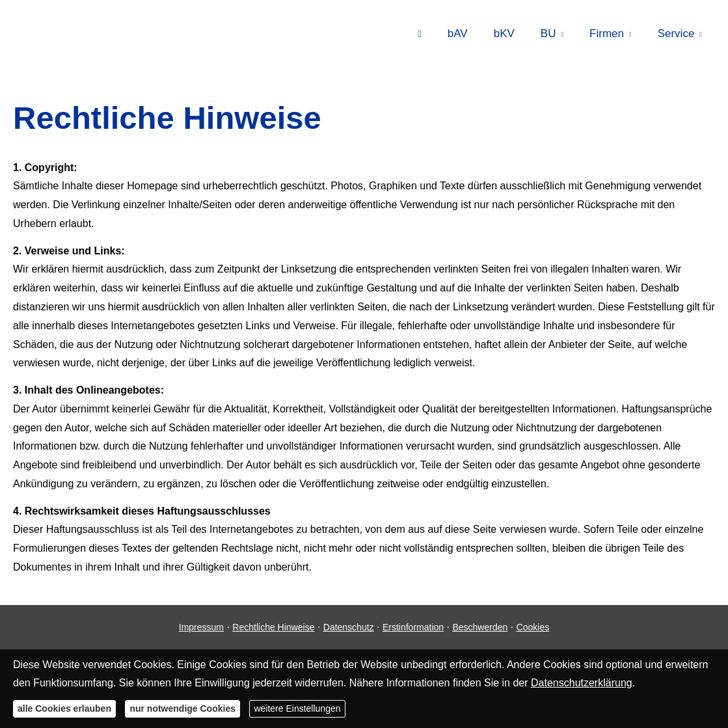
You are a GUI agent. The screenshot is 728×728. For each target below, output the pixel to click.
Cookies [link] (533, 627)
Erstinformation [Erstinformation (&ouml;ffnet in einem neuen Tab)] (413, 627)
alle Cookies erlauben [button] (64, 708)
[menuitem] (420, 33)
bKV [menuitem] (504, 34)
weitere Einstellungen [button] (297, 708)
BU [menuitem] (548, 34)
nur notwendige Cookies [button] (182, 708)
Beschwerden (480, 627)
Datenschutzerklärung (582, 683)
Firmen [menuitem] (607, 34)
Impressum (201, 627)
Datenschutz (349, 627)
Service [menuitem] (676, 34)
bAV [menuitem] (458, 34)
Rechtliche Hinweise (273, 627)
